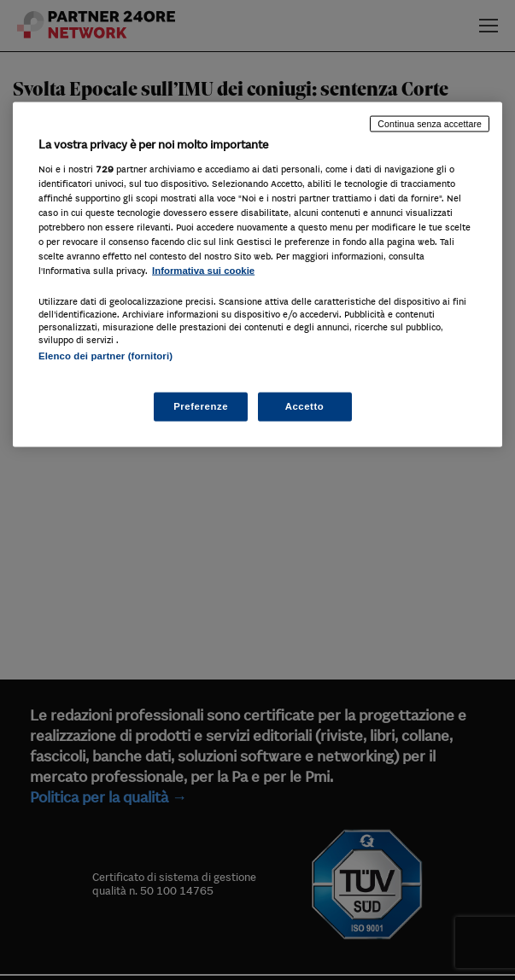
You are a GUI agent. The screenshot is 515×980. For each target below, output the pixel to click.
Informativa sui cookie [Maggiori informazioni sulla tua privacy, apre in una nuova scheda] (203, 271)
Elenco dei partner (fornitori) (105, 356)
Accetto (305, 405)
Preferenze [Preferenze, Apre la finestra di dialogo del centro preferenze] (201, 405)
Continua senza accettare (430, 124)
